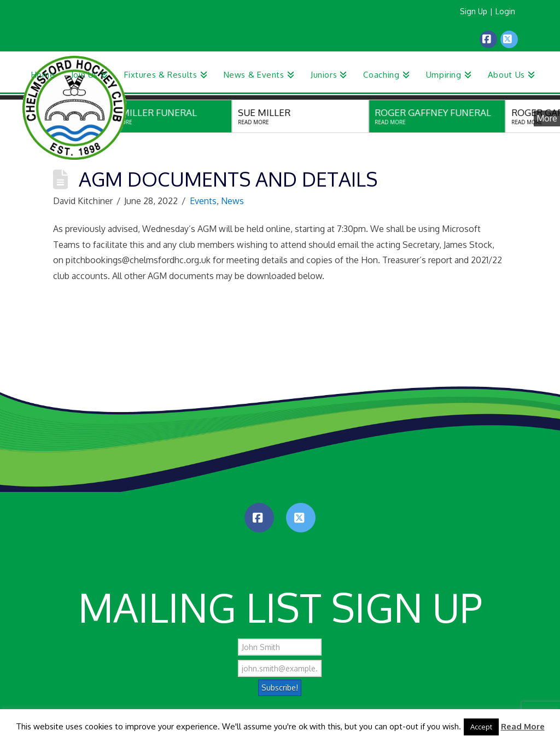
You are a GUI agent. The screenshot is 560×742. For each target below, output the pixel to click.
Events (203, 201)
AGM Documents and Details (228, 179)
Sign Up (474, 11)
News (232, 201)
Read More (523, 726)
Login (505, 11)
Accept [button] (481, 727)
